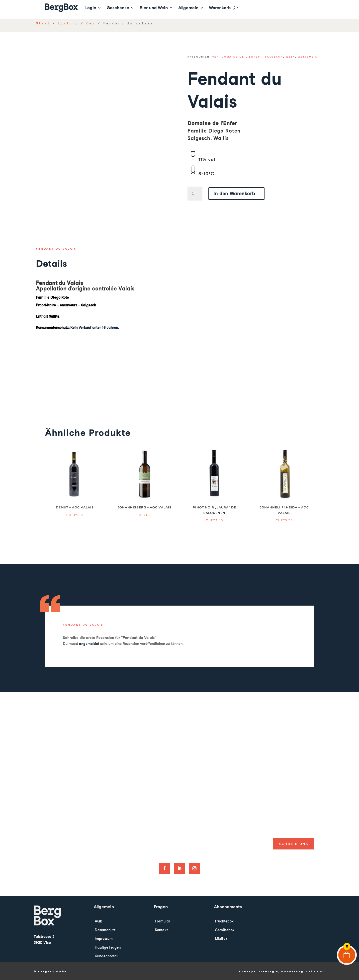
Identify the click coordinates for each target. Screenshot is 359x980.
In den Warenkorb (234, 194)
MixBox (221, 939)
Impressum (104, 939)
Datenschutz (105, 930)
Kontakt (161, 930)
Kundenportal (106, 956)
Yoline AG (316, 972)
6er (91, 23)
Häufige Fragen (108, 947)
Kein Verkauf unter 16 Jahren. (95, 328)
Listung (68, 23)
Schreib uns (294, 844)
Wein (291, 57)
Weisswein (308, 57)
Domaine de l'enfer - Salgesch (252, 57)
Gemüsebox (225, 930)
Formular (163, 921)
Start (43, 23)
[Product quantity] (195, 194)
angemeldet (89, 644)
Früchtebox (224, 921)
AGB (98, 921)
